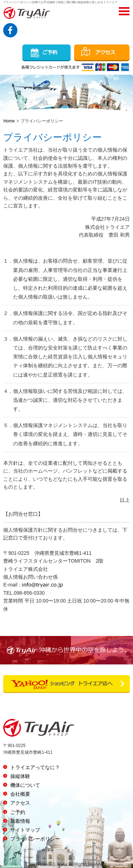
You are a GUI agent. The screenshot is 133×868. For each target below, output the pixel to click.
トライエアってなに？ (35, 767)
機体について (25, 785)
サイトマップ (25, 830)
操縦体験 (20, 776)
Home (9, 121)
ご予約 (18, 812)
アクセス (20, 803)
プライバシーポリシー (35, 839)
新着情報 (20, 821)
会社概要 (20, 794)
